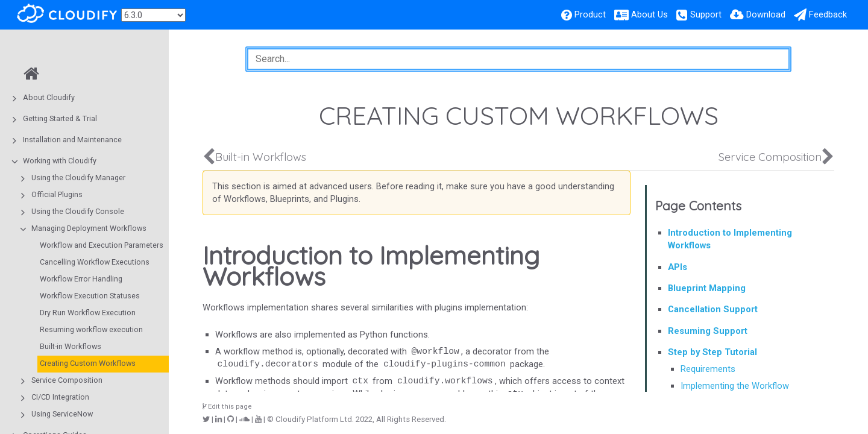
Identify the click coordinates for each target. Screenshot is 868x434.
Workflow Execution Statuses (90, 296)
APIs (678, 267)
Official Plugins (57, 194)
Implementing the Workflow (735, 386)
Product (590, 14)
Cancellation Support (713, 309)
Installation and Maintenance (72, 140)
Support (706, 14)
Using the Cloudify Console (78, 211)
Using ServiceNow (62, 414)
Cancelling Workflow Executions (95, 262)
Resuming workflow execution (91, 329)
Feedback (828, 14)
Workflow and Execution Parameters (102, 245)
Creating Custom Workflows (88, 363)
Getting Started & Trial (60, 118)
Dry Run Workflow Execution (88, 313)
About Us (649, 14)
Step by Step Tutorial (712, 352)
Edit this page (227, 407)
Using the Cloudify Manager (78, 178)
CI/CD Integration (60, 397)
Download (766, 14)
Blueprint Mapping (707, 288)
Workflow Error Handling (81, 279)
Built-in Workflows (71, 346)
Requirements (708, 369)
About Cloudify (49, 97)
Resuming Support (708, 331)
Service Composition (67, 380)
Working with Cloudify (60, 161)
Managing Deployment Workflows (89, 228)
